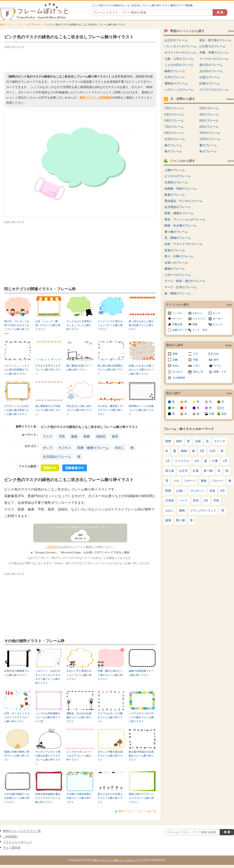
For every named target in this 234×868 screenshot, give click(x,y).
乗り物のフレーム (176, 232)
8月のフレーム (209, 127)
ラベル (217, 366)
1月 (168, 461)
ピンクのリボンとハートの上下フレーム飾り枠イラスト (79, 756)
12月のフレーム (210, 139)
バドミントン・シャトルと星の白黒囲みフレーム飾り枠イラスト (17, 370)
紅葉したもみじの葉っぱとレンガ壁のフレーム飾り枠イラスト (141, 370)
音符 (196, 500)
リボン (197, 366)
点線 (198, 441)
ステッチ (220, 441)
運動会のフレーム (176, 83)
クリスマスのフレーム (214, 90)
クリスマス (182, 461)
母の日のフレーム (211, 65)
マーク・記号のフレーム (181, 287)
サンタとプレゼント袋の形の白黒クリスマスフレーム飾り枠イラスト (48, 758)
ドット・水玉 (200, 330)
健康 (74, 436)
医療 (87, 436)
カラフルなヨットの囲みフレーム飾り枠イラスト (110, 717)
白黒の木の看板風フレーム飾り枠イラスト (17, 673)
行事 (215, 461)
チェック (218, 324)
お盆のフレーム (210, 77)
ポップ (42, 25)
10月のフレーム (210, 133)
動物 (184, 451)
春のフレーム (173, 145)
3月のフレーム (174, 114)
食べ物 (208, 471)
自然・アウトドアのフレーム (183, 244)
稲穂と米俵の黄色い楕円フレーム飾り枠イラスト (17, 756)
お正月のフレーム (176, 40)
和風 (195, 324)
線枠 (179, 441)
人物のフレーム (175, 170)
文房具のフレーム (176, 182)
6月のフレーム (209, 120)
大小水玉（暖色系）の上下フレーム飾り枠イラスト (110, 410)
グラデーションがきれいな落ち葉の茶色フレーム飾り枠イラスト (17, 410)
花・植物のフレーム (178, 238)
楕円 (216, 360)
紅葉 (196, 471)
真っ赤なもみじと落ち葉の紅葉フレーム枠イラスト (141, 325)
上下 (196, 354)
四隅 (175, 360)
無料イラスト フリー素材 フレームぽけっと (115, 860)
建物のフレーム (175, 269)
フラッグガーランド (203, 510)
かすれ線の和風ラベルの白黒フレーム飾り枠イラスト (17, 798)
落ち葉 (170, 471)
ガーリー (177, 319)
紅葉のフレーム (210, 83)
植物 (168, 441)
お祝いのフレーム (176, 263)
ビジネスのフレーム (178, 176)
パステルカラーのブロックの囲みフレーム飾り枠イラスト (141, 717)
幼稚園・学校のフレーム (181, 189)
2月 (225, 461)
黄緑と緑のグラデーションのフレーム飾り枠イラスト (141, 798)
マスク (48, 436)
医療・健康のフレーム (93, 448)
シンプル (177, 313)
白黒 (212, 414)
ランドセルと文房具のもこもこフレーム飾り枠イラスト (79, 325)
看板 (204, 481)
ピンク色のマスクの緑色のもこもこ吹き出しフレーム (80, 527)
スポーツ (190, 481)
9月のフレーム (174, 133)
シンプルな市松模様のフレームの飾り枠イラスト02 (48, 717)
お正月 (183, 471)
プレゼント (197, 491)
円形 (196, 360)
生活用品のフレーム (57, 457)
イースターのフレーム (214, 59)
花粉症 (101, 436)
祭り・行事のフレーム (179, 256)
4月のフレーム (209, 114)
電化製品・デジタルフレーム (183, 201)
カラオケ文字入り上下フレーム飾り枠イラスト (48, 370)
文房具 (170, 500)
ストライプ (199, 319)
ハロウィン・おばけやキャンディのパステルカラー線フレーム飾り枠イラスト (48, 677)
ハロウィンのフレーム (179, 90)
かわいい (197, 313)
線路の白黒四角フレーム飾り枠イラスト (141, 673)
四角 (175, 354)
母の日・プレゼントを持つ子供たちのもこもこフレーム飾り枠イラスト (17, 327)
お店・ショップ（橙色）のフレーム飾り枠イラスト (48, 325)
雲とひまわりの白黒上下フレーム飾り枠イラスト (110, 798)
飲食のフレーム (175, 195)
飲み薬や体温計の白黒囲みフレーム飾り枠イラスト (141, 756)
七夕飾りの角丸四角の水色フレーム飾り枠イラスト (79, 798)
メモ (176, 481)
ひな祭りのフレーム (212, 46)
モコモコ (65, 448)
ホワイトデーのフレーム (181, 53)
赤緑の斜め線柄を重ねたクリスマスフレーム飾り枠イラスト (48, 798)
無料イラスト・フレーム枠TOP (18, 25)
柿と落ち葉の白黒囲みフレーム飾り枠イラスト (110, 370)
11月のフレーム (175, 139)
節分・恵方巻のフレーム (215, 40)
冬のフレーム (208, 151)
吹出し (120, 448)
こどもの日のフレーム (179, 65)
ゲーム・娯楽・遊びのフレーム (185, 281)
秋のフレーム (173, 151)
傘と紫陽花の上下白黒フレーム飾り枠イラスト (48, 410)
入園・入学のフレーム (179, 59)
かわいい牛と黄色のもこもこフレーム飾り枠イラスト (79, 675)
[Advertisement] (80, 59)
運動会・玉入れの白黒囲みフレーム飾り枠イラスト (79, 717)
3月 (202, 451)
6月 (223, 491)
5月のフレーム (174, 120)
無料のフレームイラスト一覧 (22, 831)
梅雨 (182, 510)
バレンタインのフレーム (181, 46)
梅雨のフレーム (175, 71)
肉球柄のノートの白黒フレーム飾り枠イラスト (141, 410)
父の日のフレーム (211, 71)
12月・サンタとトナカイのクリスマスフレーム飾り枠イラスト (17, 717)
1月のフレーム (174, 108)
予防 (62, 436)
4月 (197, 461)
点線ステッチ (180, 330)
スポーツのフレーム (178, 275)
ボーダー (218, 319)
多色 (224, 414)
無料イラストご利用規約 (95, 98)
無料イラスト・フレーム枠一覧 (137, 811)
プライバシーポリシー (18, 842)
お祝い (181, 491)
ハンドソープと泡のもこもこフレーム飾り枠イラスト (110, 325)
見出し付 (198, 372)
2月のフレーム (209, 108)
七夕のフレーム (175, 77)
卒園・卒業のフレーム (214, 53)
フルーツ (217, 481)
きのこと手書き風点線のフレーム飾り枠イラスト (110, 756)
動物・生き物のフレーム (181, 225)
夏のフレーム (208, 145)
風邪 (115, 436)
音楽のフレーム (175, 250)
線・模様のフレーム (178, 293)
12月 (213, 451)
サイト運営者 (12, 848)
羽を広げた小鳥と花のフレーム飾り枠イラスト (79, 410)
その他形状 (179, 378)
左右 (216, 354)
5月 (206, 500)
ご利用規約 (52, 547)
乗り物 (181, 520)
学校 (216, 500)
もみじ (170, 510)
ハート (183, 500)
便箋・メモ (220, 372)
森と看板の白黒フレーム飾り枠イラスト (79, 368)
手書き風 (177, 324)
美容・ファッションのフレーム (185, 219)
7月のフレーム (174, 127)
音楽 (212, 491)
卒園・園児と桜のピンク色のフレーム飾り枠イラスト (110, 675)
